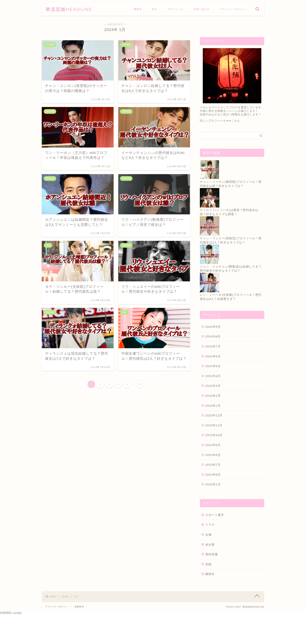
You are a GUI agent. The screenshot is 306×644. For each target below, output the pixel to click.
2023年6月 (213, 475)
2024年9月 (213, 327)
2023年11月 (214, 425)
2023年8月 (213, 455)
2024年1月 (213, 406)
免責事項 (79, 607)
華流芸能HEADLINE (69, 9)
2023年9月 (213, 445)
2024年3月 (213, 386)
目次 (155, 9)
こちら (236, 121)
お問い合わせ (201, 9)
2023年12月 (214, 415)
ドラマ (210, 525)
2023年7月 (213, 465)
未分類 (210, 545)
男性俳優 (212, 554)
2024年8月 (213, 336)
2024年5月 (213, 366)
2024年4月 (213, 376)
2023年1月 (213, 484)
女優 (208, 535)
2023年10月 (214, 435)
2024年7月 (213, 346)
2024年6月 (213, 356)
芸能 (208, 564)
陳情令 (138, 9)
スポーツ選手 (215, 515)
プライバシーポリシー (233, 9)
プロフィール (175, 9)
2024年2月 (213, 396)
